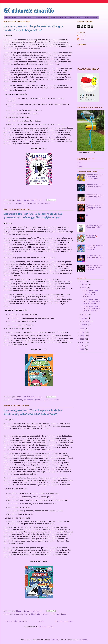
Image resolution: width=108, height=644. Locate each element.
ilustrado (19, 204)
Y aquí (80, 166)
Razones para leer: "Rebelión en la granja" (95, 207)
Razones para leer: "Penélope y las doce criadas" (95, 177)
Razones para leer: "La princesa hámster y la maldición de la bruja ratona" (33, 28)
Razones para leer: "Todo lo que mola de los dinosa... (91, 301)
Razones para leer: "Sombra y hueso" (95, 186)
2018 (82, 343)
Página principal (11, 17)
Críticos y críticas (42, 17)
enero (85, 325)
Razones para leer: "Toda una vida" (95, 226)
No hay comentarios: (34, 200)
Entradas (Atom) (46, 627)
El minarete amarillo (29, 11)
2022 (82, 329)
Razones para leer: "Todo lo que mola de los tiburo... (91, 309)
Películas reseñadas (90, 17)
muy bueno (45, 204)
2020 (82, 336)
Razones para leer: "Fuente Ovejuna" (95, 196)
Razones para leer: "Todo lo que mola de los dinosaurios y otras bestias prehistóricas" (33, 216)
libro (36, 204)
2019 (82, 339)
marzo (85, 318)
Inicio (41, 621)
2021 (82, 332)
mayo (84, 288)
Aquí (79, 163)
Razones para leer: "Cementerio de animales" (95, 268)
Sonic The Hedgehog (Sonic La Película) (95, 247)
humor (27, 614)
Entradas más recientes (16, 621)
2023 (82, 281)
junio (85, 284)
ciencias (18, 400)
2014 (82, 349)
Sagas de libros (75, 17)
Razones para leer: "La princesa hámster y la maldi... (90, 293)
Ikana (82, 39)
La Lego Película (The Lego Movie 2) (95, 256)
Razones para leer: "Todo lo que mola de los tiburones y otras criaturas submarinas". (33, 412)
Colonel (54, 640)
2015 (82, 346)
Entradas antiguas (64, 621)
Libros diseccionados (58, 17)
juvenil (28, 204)
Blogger (84, 640)
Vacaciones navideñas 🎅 (92, 236)
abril (85, 315)
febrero (86, 321)
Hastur (82, 36)
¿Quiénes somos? (26, 17)
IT (87, 215)
